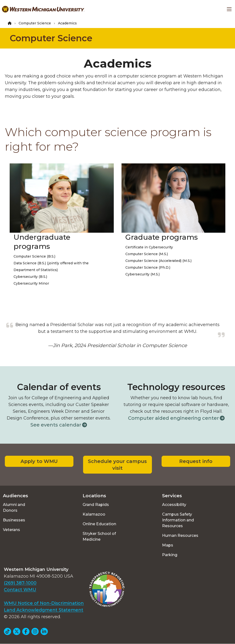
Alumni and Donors (14, 507)
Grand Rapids (96, 505)
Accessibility (174, 505)
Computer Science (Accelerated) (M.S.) (158, 261)
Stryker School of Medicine (99, 536)
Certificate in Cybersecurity (149, 247)
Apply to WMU (39, 461)
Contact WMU (20, 590)
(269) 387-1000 (20, 583)
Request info (196, 461)
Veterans (11, 530)
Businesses (14, 520)
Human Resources (180, 535)
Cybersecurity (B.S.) (30, 277)
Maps (168, 545)
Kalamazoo (94, 514)
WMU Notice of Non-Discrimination (44, 603)
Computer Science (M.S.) (147, 254)
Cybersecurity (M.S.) (142, 274)
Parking (170, 555)
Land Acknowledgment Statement (44, 610)
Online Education (99, 524)
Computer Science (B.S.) (34, 256)
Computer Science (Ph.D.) (148, 267)
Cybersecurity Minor (31, 283)
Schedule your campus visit (117, 465)
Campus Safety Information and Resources (178, 520)
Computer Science (35, 23)
